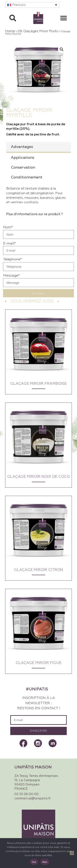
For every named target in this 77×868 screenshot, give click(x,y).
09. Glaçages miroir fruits (38, 31)
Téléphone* (12, 259)
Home (10, 31)
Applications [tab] (23, 158)
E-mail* (9, 243)
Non (45, 862)
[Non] (72, 853)
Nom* (8, 227)
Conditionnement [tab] (27, 177)
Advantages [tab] (22, 147)
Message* (11, 276)
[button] (32, 5)
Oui (34, 862)
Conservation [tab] (23, 168)
